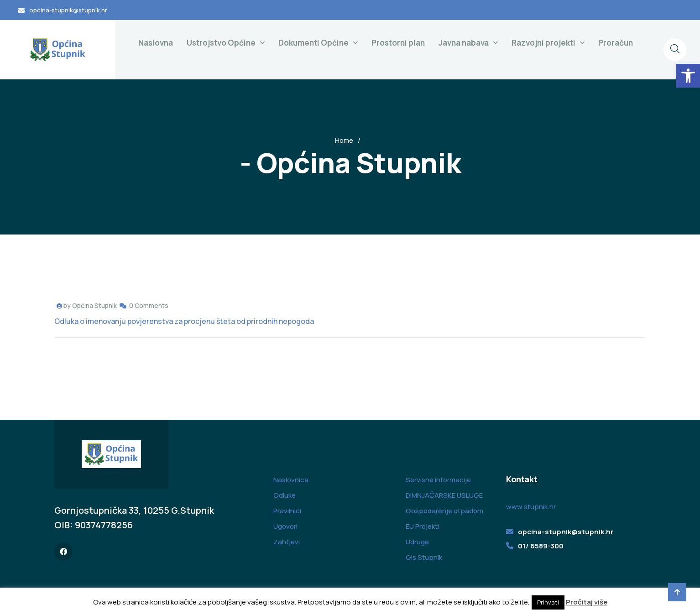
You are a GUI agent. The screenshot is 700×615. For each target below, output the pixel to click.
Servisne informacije (438, 480)
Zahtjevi (287, 542)
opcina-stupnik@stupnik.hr (68, 10)
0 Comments (149, 305)
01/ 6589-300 (541, 546)
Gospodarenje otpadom (444, 511)
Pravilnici (287, 511)
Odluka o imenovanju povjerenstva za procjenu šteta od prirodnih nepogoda (184, 321)
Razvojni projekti (543, 43)
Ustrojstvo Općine (221, 43)
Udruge (417, 542)
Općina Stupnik (94, 305)
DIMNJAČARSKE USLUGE (444, 495)
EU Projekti (422, 526)
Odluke (285, 495)
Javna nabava (464, 43)
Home (344, 140)
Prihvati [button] (548, 602)
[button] (688, 76)
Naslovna (156, 43)
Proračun (616, 43)
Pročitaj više (587, 602)
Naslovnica (291, 480)
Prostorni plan (398, 43)
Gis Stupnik (424, 557)
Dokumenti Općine (313, 43)
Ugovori (285, 526)
